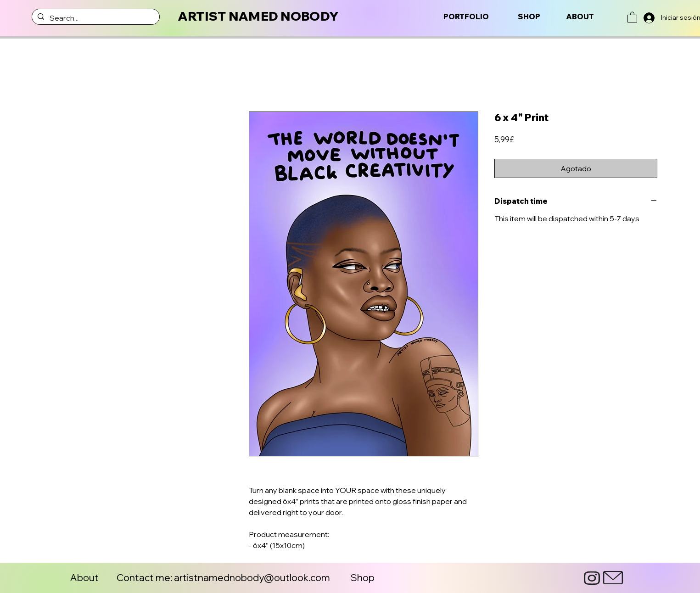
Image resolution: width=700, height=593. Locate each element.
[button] (632, 17)
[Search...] (95, 18)
